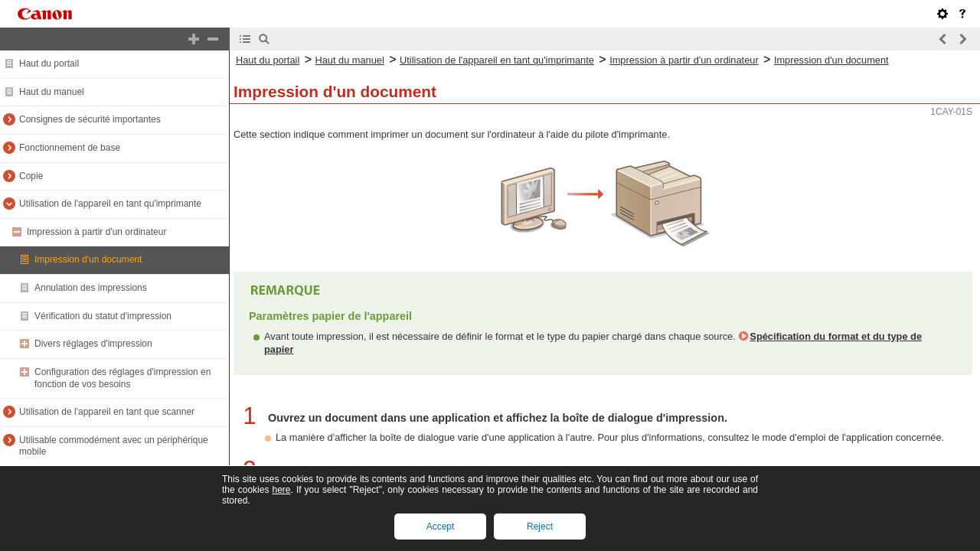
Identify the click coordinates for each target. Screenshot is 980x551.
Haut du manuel (52, 92)
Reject (540, 527)
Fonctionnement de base (70, 148)
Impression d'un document (88, 259)
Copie (31, 176)
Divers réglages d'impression (93, 344)
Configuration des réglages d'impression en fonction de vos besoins (122, 378)
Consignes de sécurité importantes (90, 119)
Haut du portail (49, 64)
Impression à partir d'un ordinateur (96, 232)
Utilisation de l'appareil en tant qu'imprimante (110, 204)
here (281, 490)
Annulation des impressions (91, 288)
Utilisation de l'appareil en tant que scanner (107, 412)
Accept (441, 527)
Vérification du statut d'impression (103, 316)
